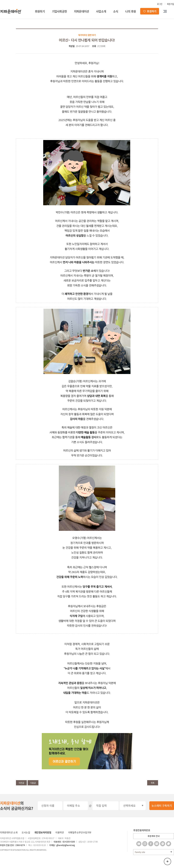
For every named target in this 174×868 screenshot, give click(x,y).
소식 (116, 11)
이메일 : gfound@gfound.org (62, 845)
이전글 (21, 783)
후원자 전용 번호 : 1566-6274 (12, 845)
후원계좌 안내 (154, 836)
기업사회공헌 (59, 11)
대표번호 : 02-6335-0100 (64, 842)
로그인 (160, 4)
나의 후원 (130, 11)
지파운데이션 (81, 11)
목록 (153, 783)
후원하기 (40, 11)
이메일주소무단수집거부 (80, 832)
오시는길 (26, 832)
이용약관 (60, 832)
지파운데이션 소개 (9, 832)
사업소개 (101, 11)
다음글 (33, 783)
